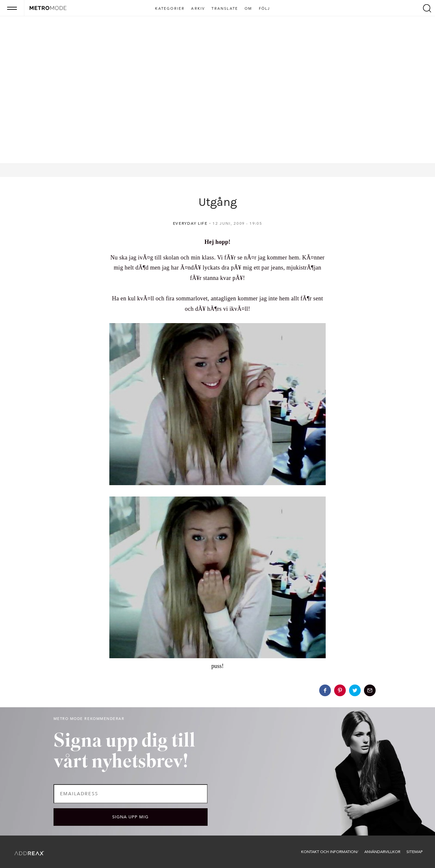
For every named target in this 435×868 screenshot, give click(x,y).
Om (248, 9)
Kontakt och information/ (330, 852)
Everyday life (190, 223)
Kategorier (170, 9)
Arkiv (198, 9)
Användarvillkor (382, 852)
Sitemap (415, 852)
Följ (265, 9)
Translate (225, 9)
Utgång (218, 202)
